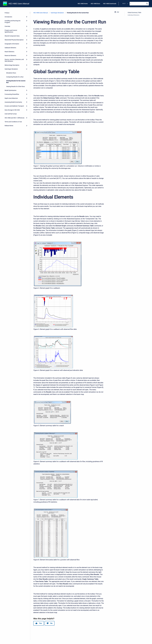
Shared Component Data (12, 36)
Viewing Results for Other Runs (16, 86)
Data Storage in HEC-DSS (12, 110)
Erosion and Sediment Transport (14, 106)
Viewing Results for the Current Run (16, 82)
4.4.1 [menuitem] (124, 3)
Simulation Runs (11, 73)
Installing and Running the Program (13, 22)
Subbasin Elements (10, 48)
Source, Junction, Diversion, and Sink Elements (14, 60)
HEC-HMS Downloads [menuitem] (110, 4)
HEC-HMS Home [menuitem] (83, 4)
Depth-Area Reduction (11, 98)
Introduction (8, 17)
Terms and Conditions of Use (13, 122)
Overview (7, 26)
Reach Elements (9, 52)
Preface (7, 13)
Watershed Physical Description (14, 40)
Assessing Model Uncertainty (13, 102)
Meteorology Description (12, 65)
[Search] (139, 4)
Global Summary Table (134, 13)
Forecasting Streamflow (12, 94)
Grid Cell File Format (11, 114)
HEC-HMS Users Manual (19, 4)
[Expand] (27, 17)
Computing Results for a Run (15, 77)
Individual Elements (133, 15)
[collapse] (27, 69)
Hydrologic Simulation (11, 69)
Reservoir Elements (10, 56)
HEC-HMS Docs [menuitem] (95, 4)
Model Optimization (11, 90)
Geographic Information (12, 44)
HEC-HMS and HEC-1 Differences (14, 118)
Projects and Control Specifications (11, 31)
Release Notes (9, 126)
